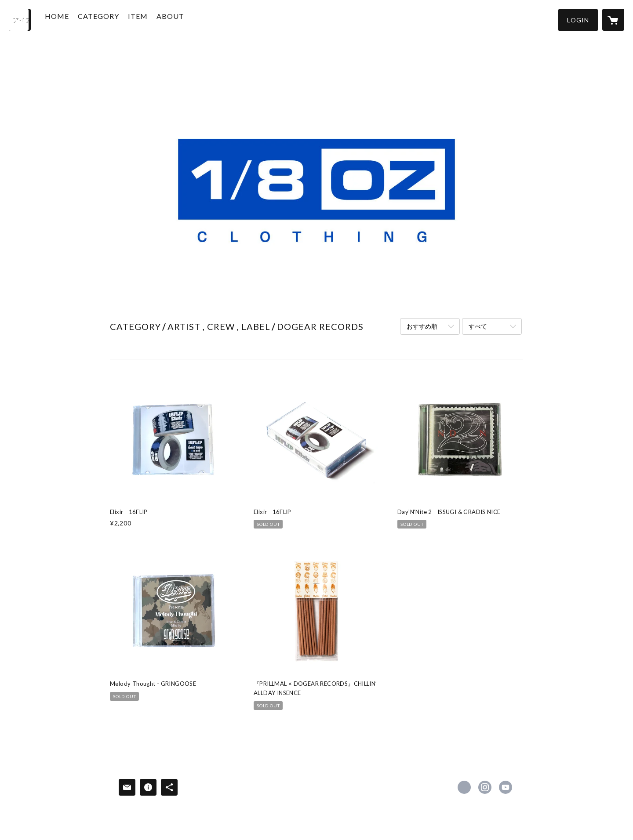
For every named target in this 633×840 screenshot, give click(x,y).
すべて (478, 326)
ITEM (150, 19)
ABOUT (183, 19)
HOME (69, 19)
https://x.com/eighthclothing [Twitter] (464, 787)
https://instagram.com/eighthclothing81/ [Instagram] (485, 787)
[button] (578, 20)
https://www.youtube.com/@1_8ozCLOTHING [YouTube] (506, 787)
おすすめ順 (422, 326)
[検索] (20, 20)
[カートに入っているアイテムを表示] (613, 20)
